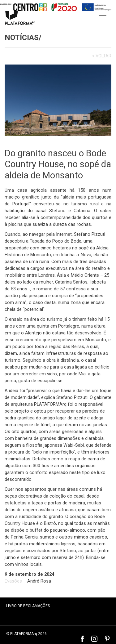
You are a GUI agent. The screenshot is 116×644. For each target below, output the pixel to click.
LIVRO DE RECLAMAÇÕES (28, 606)
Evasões (13, 581)
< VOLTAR (102, 56)
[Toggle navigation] (103, 16)
